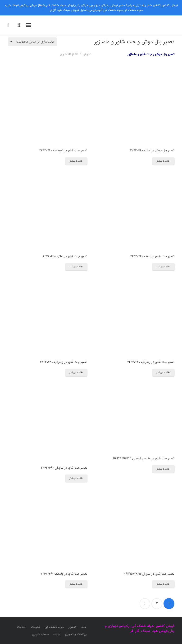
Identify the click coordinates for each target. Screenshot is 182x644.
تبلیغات (35, 627)
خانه (84, 627)
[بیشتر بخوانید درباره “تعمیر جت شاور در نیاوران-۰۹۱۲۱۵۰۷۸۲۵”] (163, 584)
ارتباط (57, 634)
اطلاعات (22, 627)
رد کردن (44, 10)
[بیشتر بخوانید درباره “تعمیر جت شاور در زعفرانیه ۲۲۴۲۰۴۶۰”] (163, 372)
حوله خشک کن (54, 627)
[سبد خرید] (8, 25)
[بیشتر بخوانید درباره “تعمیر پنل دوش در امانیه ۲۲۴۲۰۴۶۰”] (163, 161)
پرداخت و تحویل (76, 634)
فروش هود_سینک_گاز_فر (149, 631)
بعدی (145, 604)
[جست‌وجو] (19, 25)
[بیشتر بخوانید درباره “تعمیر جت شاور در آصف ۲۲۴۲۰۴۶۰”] (163, 267)
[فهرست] (29, 25)
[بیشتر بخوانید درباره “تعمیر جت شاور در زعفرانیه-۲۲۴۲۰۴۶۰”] (76, 372)
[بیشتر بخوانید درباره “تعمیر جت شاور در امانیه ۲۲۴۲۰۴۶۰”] (76, 267)
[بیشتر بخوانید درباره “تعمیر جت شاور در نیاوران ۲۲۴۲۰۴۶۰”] (76, 478)
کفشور (73, 627)
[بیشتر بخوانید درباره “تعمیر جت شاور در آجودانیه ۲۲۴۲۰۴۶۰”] (76, 161)
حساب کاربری (40, 634)
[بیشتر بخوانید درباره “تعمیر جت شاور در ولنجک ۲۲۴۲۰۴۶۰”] (76, 584)
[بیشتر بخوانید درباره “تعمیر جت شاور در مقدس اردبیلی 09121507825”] (163, 469)
